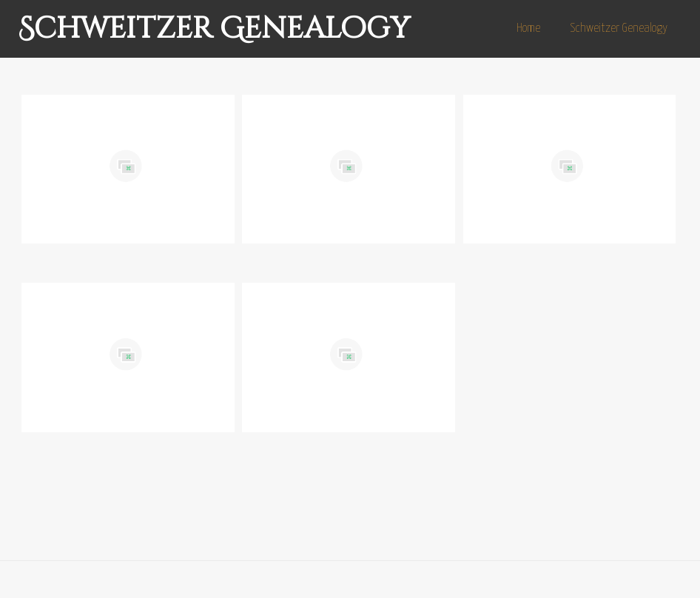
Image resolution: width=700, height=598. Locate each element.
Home (528, 28)
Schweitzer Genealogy (214, 29)
